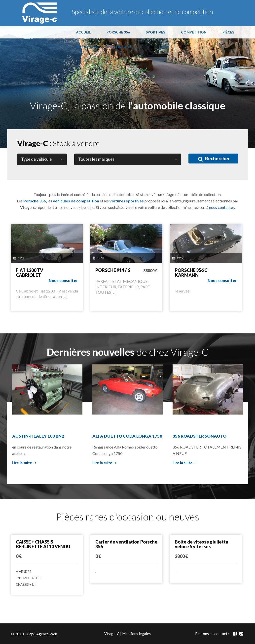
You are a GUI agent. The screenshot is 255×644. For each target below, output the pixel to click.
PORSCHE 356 (118, 32)
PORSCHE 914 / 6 (113, 270)
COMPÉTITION (194, 32)
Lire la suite (24, 463)
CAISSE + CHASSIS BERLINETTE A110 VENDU (43, 544)
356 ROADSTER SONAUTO (200, 436)
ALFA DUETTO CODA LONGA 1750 (127, 436)
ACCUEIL (83, 32)
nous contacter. (222, 207)
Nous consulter (63, 280)
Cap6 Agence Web (42, 634)
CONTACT (122, 47)
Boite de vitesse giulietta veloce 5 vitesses (201, 544)
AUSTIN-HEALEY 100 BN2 (38, 436)
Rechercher (214, 159)
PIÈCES (228, 32)
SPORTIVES (155, 32)
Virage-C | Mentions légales (127, 634)
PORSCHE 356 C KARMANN (191, 273)
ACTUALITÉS (87, 47)
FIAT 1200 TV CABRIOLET (30, 273)
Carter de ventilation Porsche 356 (126, 544)
